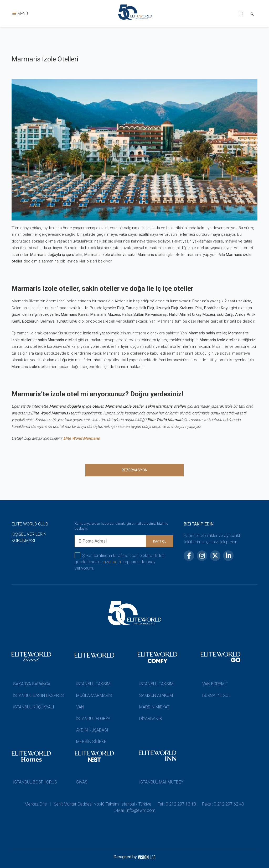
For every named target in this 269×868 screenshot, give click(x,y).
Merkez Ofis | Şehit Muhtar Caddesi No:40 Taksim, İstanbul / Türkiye (88, 804)
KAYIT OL (160, 541)
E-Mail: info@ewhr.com (134, 810)
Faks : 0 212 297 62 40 (223, 804)
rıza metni (113, 562)
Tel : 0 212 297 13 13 (177, 804)
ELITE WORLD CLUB (30, 524)
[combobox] (240, 14)
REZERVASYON (134, 470)
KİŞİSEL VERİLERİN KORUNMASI (29, 537)
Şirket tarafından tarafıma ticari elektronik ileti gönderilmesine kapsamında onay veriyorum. (120, 562)
